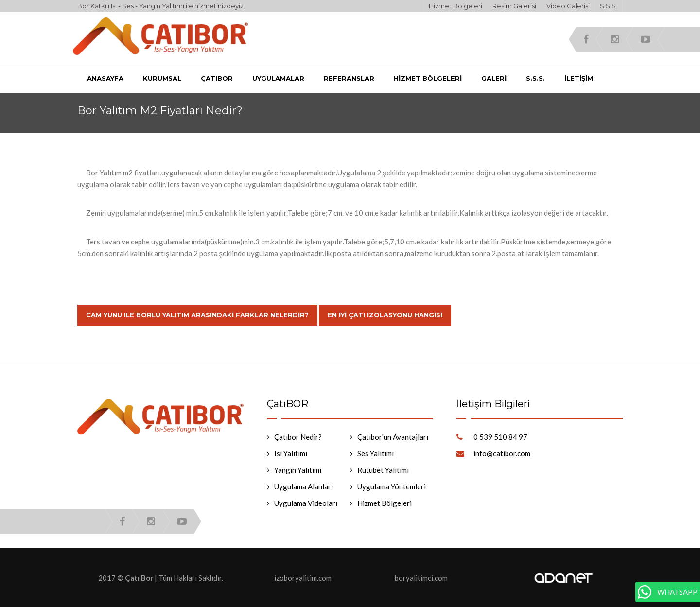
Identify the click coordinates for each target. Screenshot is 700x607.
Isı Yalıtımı (291, 453)
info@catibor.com (502, 453)
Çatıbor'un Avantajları (393, 437)
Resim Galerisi (514, 6)
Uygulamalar (278, 78)
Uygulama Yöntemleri (392, 486)
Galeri (494, 78)
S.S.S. (609, 6)
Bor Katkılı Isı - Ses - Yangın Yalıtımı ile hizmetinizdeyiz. (161, 6)
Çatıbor (217, 78)
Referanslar (349, 78)
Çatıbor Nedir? (298, 437)
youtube (646, 39)
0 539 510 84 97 (500, 437)
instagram (615, 39)
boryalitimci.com (421, 578)
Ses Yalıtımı (376, 453)
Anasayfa (105, 78)
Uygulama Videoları (306, 503)
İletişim (579, 78)
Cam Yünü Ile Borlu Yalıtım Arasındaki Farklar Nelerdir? (197, 315)
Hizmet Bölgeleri (455, 6)
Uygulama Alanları (304, 486)
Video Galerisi (568, 6)
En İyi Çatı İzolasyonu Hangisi (385, 315)
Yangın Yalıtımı (298, 470)
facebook (586, 39)
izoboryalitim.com (303, 578)
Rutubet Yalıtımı (383, 470)
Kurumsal (162, 78)
